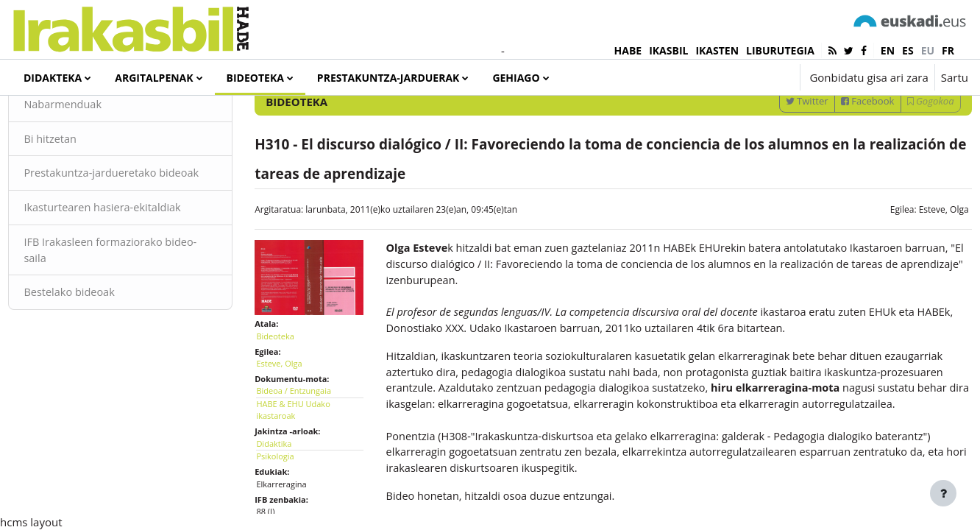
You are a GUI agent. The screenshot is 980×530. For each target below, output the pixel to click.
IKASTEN (717, 50)
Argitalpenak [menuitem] (154, 78)
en (888, 50)
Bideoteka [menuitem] (255, 78)
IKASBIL (668, 50)
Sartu (955, 77)
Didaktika (291, 494)
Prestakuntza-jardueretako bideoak (125, 239)
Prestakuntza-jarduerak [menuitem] (388, 78)
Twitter (774, 157)
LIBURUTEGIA (780, 50)
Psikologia (292, 507)
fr (948, 50)
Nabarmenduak (97, 160)
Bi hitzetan (84, 195)
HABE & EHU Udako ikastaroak (310, 461)
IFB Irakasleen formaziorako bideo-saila (128, 325)
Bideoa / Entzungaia (310, 441)
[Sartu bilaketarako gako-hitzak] (812, 117)
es (908, 50)
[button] (744, 77)
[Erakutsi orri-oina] (943, 493)
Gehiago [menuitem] (516, 78)
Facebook (835, 157)
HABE (628, 50)
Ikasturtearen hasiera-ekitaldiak (138, 282)
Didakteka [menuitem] (53, 78)
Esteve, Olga (911, 265)
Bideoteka (292, 387)
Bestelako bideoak (104, 368)
